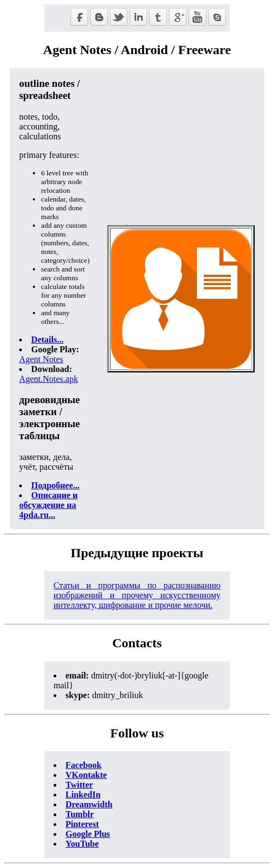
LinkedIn (83, 795)
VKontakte (86, 775)
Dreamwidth (89, 804)
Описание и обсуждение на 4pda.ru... (48, 505)
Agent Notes (41, 359)
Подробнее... (55, 485)
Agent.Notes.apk (49, 379)
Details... (47, 339)
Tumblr (80, 814)
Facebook (84, 765)
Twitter (79, 785)
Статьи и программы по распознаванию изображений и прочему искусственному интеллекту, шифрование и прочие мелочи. (137, 595)
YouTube (82, 844)
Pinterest (82, 824)
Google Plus (88, 834)
